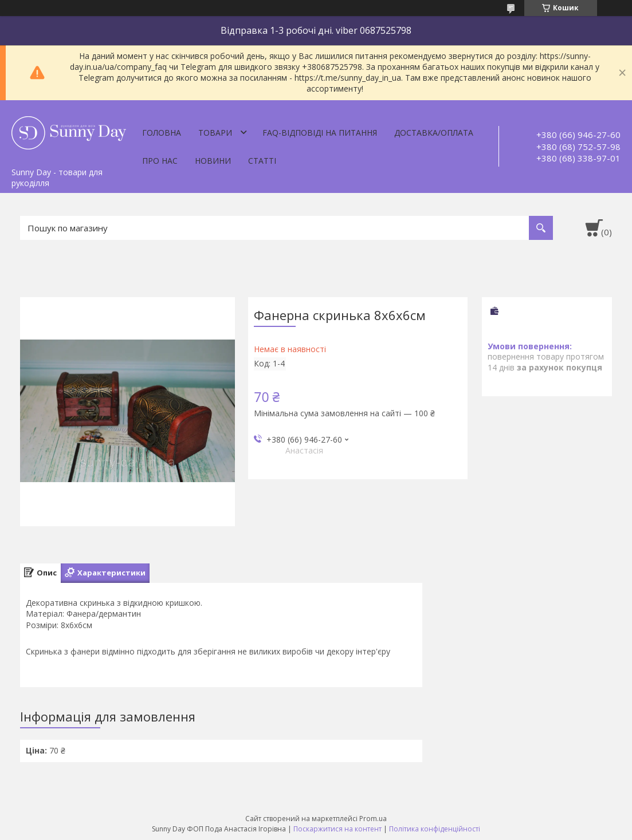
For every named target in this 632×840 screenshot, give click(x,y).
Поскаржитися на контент (337, 829)
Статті (262, 161)
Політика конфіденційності (435, 829)
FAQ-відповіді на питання (320, 133)
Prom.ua (373, 819)
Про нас (160, 161)
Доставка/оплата (434, 133)
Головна (162, 133)
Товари (215, 133)
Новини (213, 161)
